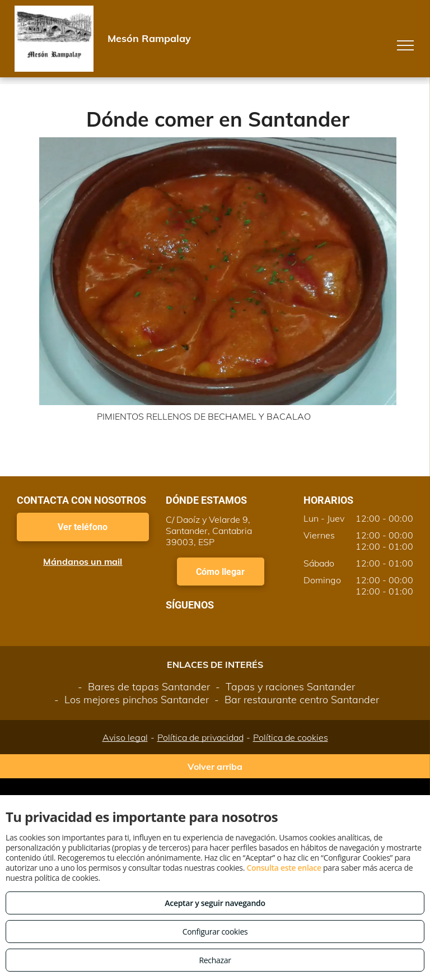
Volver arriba (215, 767)
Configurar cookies (215, 932)
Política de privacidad (200, 737)
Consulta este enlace (284, 868)
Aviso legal (125, 737)
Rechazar (215, 960)
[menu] (405, 45)
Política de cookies (291, 737)
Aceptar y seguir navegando (215, 903)
